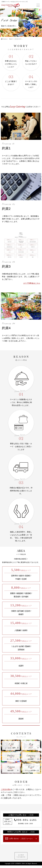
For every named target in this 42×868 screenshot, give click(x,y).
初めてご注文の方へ (16, 39)
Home (4, 39)
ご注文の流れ (6, 789)
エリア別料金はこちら (32, 283)
